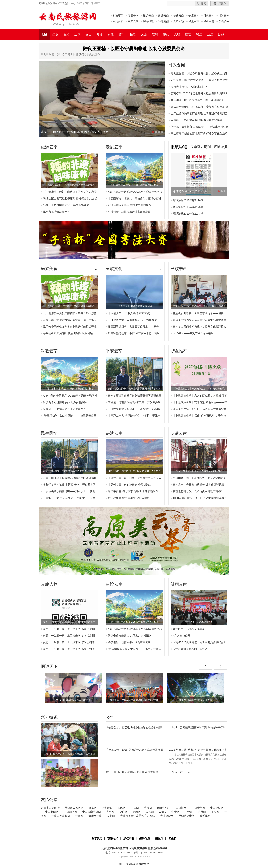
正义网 (215, 812)
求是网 (202, 812)
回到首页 (117, 21)
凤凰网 (93, 808)
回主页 (172, 838)
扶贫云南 (177, 16)
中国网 (135, 808)
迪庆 (210, 34)
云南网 (79, 816)
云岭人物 (177, 21)
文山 (144, 34)
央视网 (148, 808)
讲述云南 (223, 16)
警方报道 (147, 21)
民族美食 (49, 269)
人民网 (122, 808)
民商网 (111, 816)
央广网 (123, 812)
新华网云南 (95, 816)
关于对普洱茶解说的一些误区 (190, 649)
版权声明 (129, 838)
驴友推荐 (179, 351)
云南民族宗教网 (61, 816)
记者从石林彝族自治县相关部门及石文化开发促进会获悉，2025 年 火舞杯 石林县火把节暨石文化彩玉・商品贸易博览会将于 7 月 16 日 (198, 759)
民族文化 (114, 269)
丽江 (111, 34)
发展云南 (132, 16)
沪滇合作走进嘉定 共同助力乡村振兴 (130, 205)
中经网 (189, 812)
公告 (110, 717)
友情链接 (49, 800)
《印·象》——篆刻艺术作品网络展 (193, 333)
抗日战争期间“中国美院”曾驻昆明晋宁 (130, 498)
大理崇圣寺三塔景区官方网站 (138, 816)
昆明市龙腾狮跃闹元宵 (56, 212)
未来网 (150, 812)
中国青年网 (198, 808)
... (228, 65)
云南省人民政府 (50, 808)
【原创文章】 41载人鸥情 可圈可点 (129, 313)
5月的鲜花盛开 (182, 636)
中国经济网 (217, 808)
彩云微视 (49, 717)
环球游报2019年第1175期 (188, 207)
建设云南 (162, 16)
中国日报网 (180, 808)
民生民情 (208, 21)
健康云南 (192, 16)
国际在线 (163, 808)
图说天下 (49, 666)
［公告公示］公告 (180, 772)
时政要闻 (117, 16)
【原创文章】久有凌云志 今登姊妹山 (130, 485)
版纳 (221, 34)
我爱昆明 (205, 816)
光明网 (110, 812)
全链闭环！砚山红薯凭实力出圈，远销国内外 (197, 100)
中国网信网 (70, 812)
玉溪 (77, 34)
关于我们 (97, 838)
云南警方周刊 (200, 147)
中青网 (175, 812)
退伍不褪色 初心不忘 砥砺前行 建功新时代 (133, 491)
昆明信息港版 (187, 816)
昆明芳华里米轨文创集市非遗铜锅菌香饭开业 (70, 327)
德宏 (188, 34)
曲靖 (66, 34)
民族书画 (192, 21)
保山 (89, 34)
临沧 (133, 34)
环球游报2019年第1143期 (188, 214)
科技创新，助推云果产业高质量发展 (129, 212)
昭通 (100, 34)
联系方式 (113, 838)
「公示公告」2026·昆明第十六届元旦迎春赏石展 (134, 750)
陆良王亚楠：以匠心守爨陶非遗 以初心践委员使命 (134, 49)
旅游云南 (147, 16)
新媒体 (220, 4)
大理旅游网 (167, 816)
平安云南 (132, 21)
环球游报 (162, 21)
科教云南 (208, 16)
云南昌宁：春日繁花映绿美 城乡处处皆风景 (196, 120)
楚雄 (166, 34)
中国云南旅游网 (92, 812)
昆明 (55, 34)
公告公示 (223, 21)
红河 (155, 34)
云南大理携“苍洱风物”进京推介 (189, 87)
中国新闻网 (52, 812)
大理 (177, 34)
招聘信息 (145, 838)
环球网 (137, 812)
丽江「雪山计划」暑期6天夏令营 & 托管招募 (132, 772)
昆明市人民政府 (74, 808)
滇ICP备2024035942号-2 (134, 864)
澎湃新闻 (107, 808)
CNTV (163, 812)
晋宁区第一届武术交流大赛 (189, 629)
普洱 (122, 34)
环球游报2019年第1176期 (188, 200)
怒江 (199, 34)
